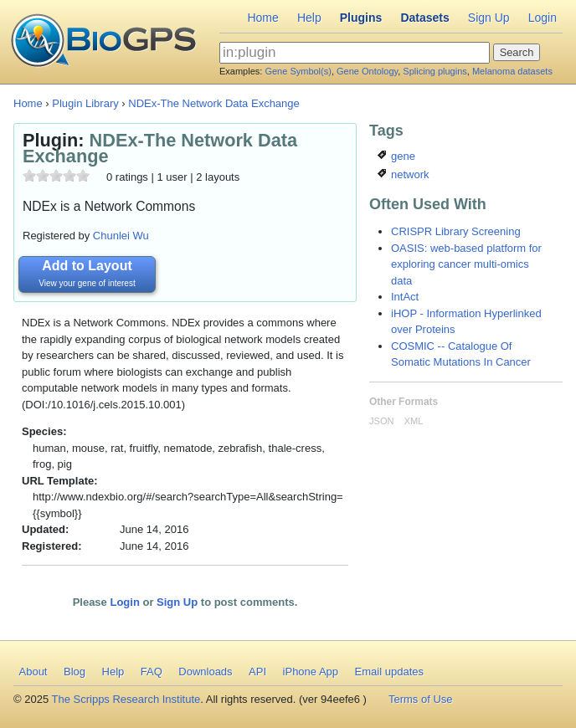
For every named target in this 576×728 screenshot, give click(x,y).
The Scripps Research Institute (126, 699)
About (33, 672)
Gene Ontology (367, 71)
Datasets (424, 18)
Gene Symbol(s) (298, 71)
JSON (381, 421)
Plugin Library (85, 103)
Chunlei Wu (121, 236)
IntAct (405, 297)
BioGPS (103, 42)
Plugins (361, 18)
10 (83, 175)
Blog (75, 672)
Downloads (205, 672)
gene (396, 156)
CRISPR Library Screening (456, 231)
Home (262, 18)
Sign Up (489, 18)
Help (309, 18)
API (257, 672)
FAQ (152, 672)
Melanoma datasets (512, 71)
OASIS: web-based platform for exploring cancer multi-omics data (466, 264)
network (403, 174)
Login (543, 18)
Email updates (389, 672)
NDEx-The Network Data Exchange (213, 103)
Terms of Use (421, 699)
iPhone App (311, 672)
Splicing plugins (435, 71)
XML (414, 421)
